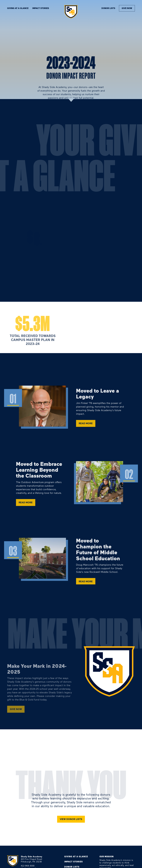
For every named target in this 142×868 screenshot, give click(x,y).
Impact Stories (73, 862)
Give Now (127, 8)
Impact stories (41, 8)
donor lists (108, 8)
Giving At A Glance (18, 8)
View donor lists (71, 819)
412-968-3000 (28, 866)
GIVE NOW (16, 711)
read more (86, 425)
